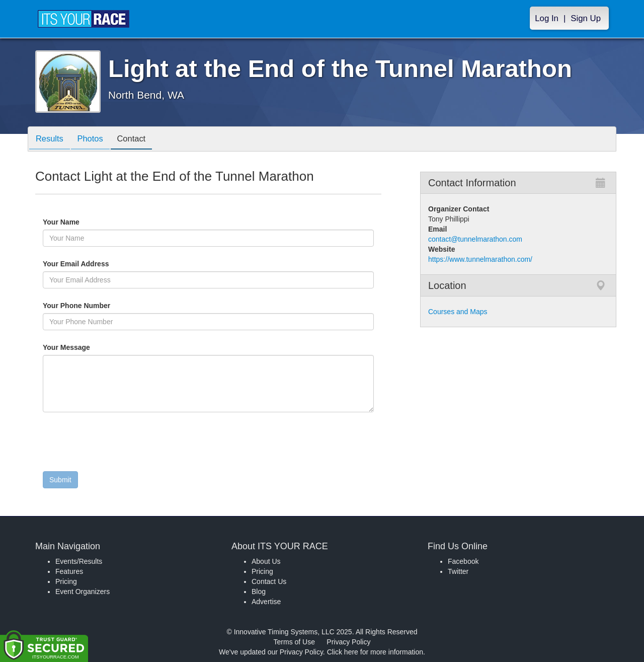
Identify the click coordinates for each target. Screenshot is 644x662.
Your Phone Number (76, 306)
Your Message (84, 347)
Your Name (78, 222)
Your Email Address (115, 264)
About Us (266, 561)
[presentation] (119, 444)
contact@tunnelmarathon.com (475, 239)
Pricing (66, 581)
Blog (259, 592)
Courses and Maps (458, 312)
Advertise (266, 602)
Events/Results (79, 561)
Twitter (458, 571)
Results (51, 140)
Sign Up (586, 18)
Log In (547, 18)
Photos (94, 140)
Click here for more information (375, 652)
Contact (138, 140)
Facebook (463, 561)
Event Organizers (83, 592)
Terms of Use (294, 642)
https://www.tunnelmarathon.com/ (480, 259)
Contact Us (269, 581)
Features (69, 571)
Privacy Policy (348, 642)
